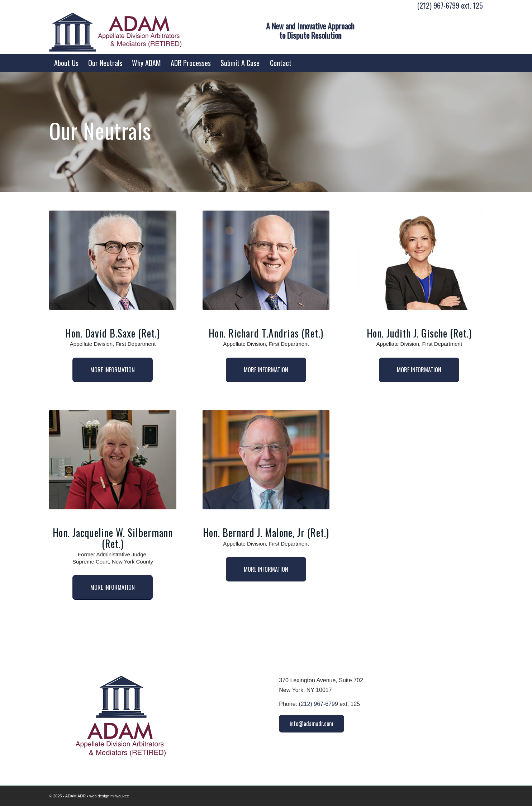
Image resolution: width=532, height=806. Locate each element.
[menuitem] (66, 63)
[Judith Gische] (419, 260)
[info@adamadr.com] (312, 723)
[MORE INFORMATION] (113, 370)
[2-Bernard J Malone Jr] (266, 460)
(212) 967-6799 (438, 5)
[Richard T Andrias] (266, 260)
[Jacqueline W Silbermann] (113, 460)
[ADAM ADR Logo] (115, 32)
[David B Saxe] (113, 260)
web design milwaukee (109, 796)
